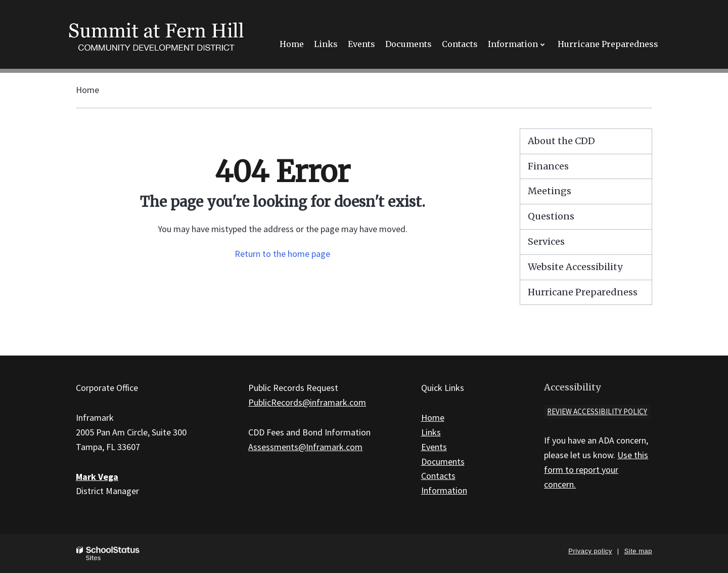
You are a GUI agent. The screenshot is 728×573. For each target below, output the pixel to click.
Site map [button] (638, 551)
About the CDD (561, 141)
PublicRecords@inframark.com (307, 402)
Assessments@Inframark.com (305, 447)
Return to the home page (282, 254)
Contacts (438, 476)
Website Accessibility (575, 267)
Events (434, 447)
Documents (443, 461)
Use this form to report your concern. (596, 470)
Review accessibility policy (597, 411)
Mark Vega (97, 477)
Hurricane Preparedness (583, 292)
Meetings (550, 191)
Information (444, 490)
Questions (551, 216)
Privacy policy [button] (590, 551)
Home (87, 90)
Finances (548, 166)
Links (431, 432)
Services (546, 241)
